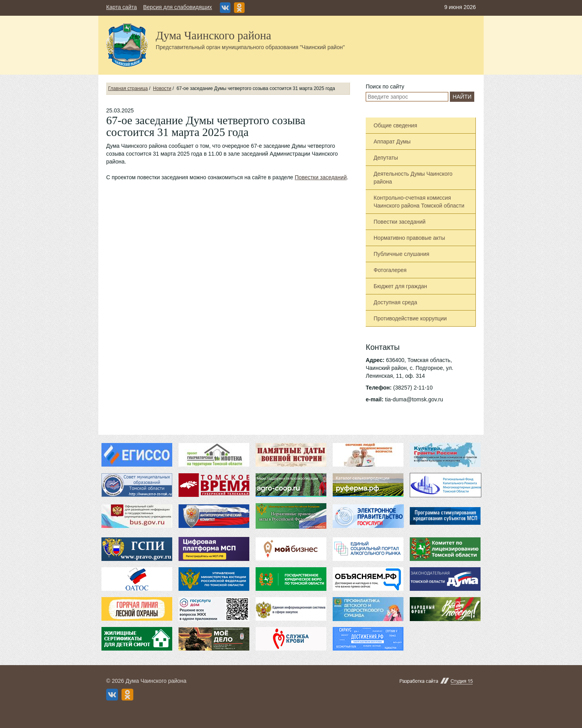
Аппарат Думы (392, 142)
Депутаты (386, 158)
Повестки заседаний (321, 177)
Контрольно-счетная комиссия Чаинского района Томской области (419, 202)
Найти (462, 97)
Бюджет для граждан (400, 286)
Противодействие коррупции (410, 318)
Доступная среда (395, 302)
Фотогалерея (390, 270)
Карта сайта (122, 7)
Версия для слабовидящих (178, 7)
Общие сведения (395, 125)
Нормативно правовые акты (409, 238)
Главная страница (128, 88)
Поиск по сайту (385, 86)
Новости (162, 88)
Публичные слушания (402, 254)
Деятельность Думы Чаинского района (413, 178)
